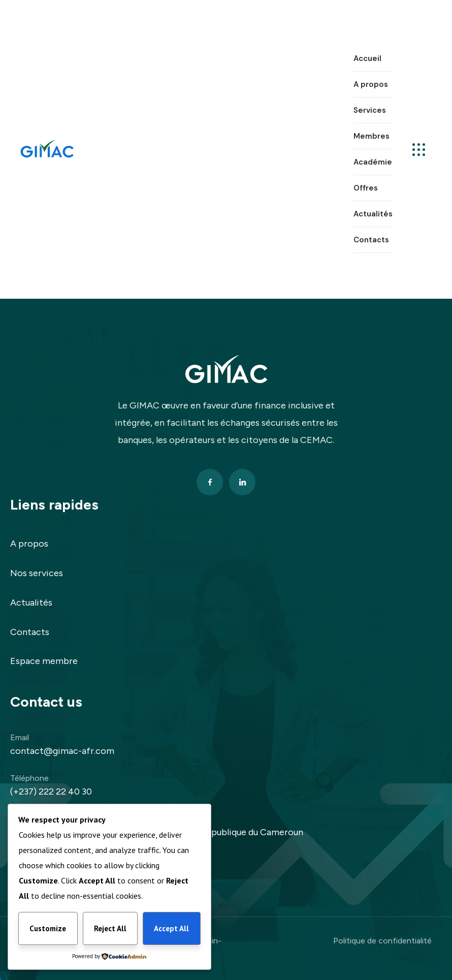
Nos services (37, 573)
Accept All (171, 928)
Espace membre (44, 661)
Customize (48, 928)
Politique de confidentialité (382, 941)
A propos (29, 544)
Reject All (110, 928)
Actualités (31, 603)
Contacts (30, 632)
